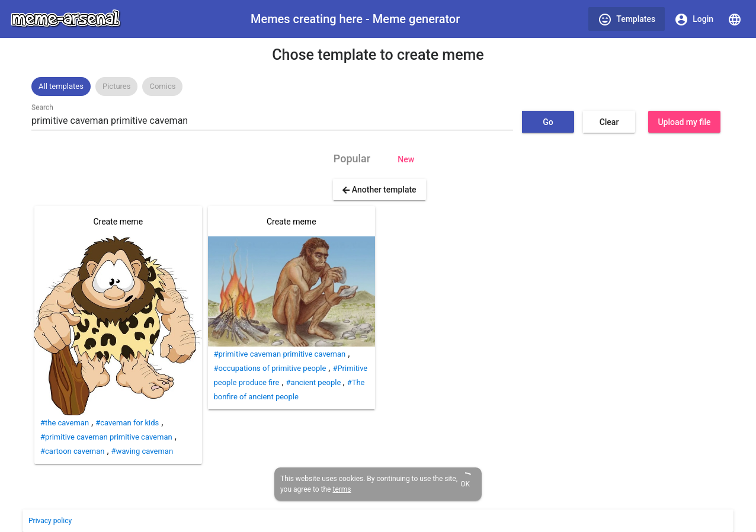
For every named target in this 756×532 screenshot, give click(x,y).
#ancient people (315, 382)
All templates (61, 86)
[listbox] (378, 86)
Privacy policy (50, 521)
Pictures (116, 86)
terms (342, 489)
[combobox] (272, 121)
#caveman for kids (127, 423)
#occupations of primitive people (270, 368)
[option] (61, 86)
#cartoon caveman (73, 451)
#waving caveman (142, 451)
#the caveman (65, 423)
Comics (162, 86)
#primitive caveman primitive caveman (106, 437)
